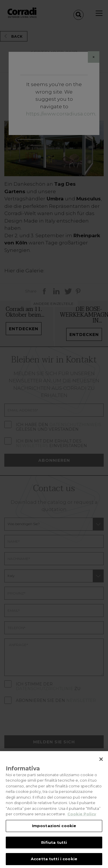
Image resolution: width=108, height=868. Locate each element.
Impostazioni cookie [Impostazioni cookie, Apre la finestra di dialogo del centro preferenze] (54, 833)
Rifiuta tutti (54, 849)
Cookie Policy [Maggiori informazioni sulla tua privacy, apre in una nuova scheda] (82, 821)
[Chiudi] (101, 766)
